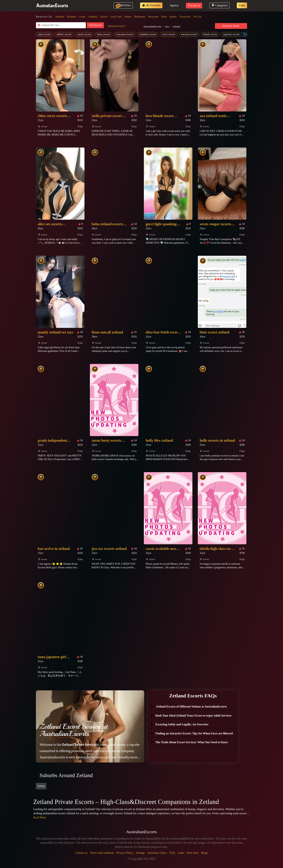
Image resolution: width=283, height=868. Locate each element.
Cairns (82, 17)
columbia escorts (148, 34)
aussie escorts (84, 34)
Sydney (173, 17)
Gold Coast (116, 17)
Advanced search (116, 26)
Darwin (104, 17)
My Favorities (151, 5)
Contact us (81, 853)
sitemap (140, 853)
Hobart (128, 17)
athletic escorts (64, 34)
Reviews (123, 5)
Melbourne (140, 17)
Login (242, 5)
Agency (174, 5)
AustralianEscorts (152, 27)
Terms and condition (102, 853)
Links (181, 853)
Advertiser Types (157, 853)
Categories (219, 5)
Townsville (185, 17)
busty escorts (104, 34)
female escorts (210, 34)
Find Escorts (95, 25)
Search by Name (231, 26)
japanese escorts (231, 34)
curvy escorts (169, 34)
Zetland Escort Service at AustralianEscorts (74, 730)
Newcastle (153, 17)
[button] (243, 34)
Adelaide (60, 17)
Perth (164, 17)
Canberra (93, 17)
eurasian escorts (189, 34)
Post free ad (194, 6)
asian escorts (44, 34)
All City (198, 17)
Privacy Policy (125, 853)
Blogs (204, 853)
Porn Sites (192, 853)
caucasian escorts (125, 34)
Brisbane (71, 17)
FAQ (172, 853)
